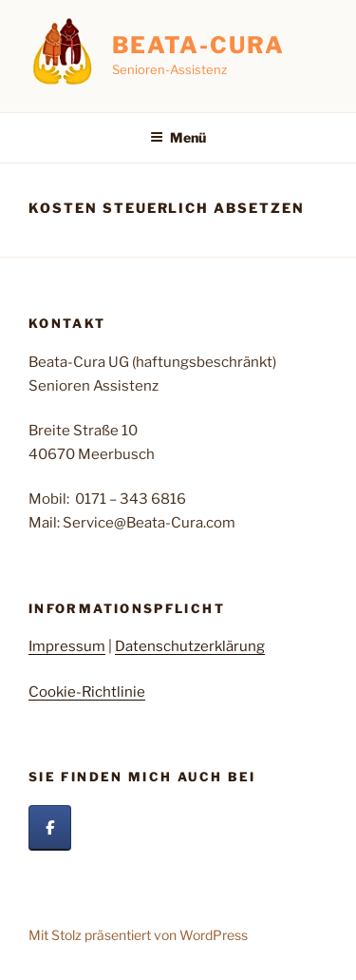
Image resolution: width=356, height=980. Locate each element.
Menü (178, 137)
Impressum (67, 646)
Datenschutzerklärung (190, 646)
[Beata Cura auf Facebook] (50, 828)
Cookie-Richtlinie (87, 692)
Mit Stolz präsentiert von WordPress (138, 935)
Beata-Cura (198, 45)
